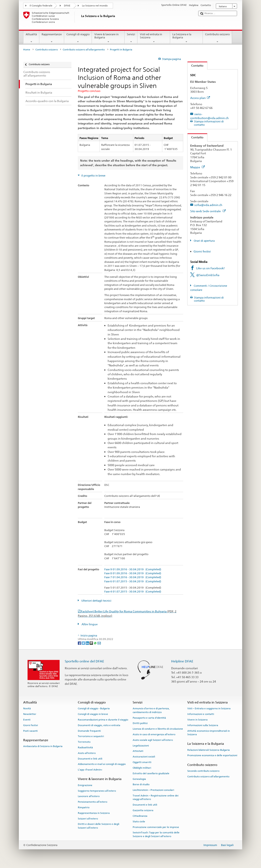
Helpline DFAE (182, 661)
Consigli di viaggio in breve (93, 714)
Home (27, 50)
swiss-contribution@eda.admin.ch (209, 116)
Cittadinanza (140, 816)
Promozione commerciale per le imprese (156, 827)
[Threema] (92, 643)
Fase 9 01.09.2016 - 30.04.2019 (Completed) (133, 569)
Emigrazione (85, 785)
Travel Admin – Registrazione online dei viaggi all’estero (156, 797)
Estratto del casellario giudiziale (151, 773)
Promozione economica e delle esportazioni (212, 755)
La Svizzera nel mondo (95, 6)
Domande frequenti (89, 731)
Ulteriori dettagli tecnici (96, 601)
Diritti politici (140, 723)
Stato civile (139, 822)
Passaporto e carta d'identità (149, 718)
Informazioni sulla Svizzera (203, 725)
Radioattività (85, 747)
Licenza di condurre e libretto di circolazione (158, 729)
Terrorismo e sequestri (91, 736)
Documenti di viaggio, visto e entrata (99, 725)
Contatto (195, 65)
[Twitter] (84, 643)
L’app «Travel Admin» (90, 770)
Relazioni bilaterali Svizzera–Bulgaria (209, 750)
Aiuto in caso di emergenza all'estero (154, 734)
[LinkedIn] (88, 643)
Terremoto (84, 742)
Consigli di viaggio (78, 38)
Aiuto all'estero (87, 753)
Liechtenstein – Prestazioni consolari (153, 790)
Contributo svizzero (218, 38)
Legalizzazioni (141, 745)
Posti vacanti (30, 731)
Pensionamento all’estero (93, 802)
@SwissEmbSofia (208, 275)
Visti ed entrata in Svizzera (154, 38)
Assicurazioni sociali (144, 757)
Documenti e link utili (90, 758)
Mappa (197, 167)
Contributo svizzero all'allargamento (84, 50)
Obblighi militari (142, 768)
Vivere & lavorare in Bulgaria (108, 38)
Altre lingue (89, 624)
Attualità (31, 38)
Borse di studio (141, 784)
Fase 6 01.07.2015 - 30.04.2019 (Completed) (133, 582)
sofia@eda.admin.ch (208, 205)
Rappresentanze (52, 38)
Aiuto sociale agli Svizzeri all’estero (153, 740)
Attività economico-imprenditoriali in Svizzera (209, 732)
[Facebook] (80, 643)
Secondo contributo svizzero (203, 771)
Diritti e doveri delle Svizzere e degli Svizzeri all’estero (99, 826)
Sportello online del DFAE (84, 661)
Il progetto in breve (93, 176)
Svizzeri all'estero (88, 818)
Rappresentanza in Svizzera (94, 813)
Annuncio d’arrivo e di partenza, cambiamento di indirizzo (151, 710)
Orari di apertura (204, 241)
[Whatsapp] (96, 643)
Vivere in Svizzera (197, 720)
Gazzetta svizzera (143, 810)
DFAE (67, 6)
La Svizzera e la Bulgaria (186, 38)
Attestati (138, 751)
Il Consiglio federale (41, 6)
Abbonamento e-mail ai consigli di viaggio (102, 764)
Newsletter (30, 714)
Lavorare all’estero (89, 796)
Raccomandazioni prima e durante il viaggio (103, 720)
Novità (27, 708)
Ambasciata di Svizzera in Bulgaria (43, 746)
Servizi (131, 38)
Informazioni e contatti (201, 714)
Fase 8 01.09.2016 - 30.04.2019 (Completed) (133, 573)
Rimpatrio (84, 807)
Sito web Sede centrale (208, 211)
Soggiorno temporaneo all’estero (97, 791)
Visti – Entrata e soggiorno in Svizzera (209, 708)
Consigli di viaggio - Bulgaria (94, 708)
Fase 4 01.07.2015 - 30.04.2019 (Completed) (133, 592)
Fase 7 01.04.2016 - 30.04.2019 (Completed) (133, 577)
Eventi (27, 720)
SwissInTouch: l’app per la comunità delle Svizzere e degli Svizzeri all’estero (156, 834)
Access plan (200, 98)
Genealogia (139, 779)
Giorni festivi (202, 251)
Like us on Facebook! (210, 268)
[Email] (99, 643)
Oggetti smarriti (142, 762)
